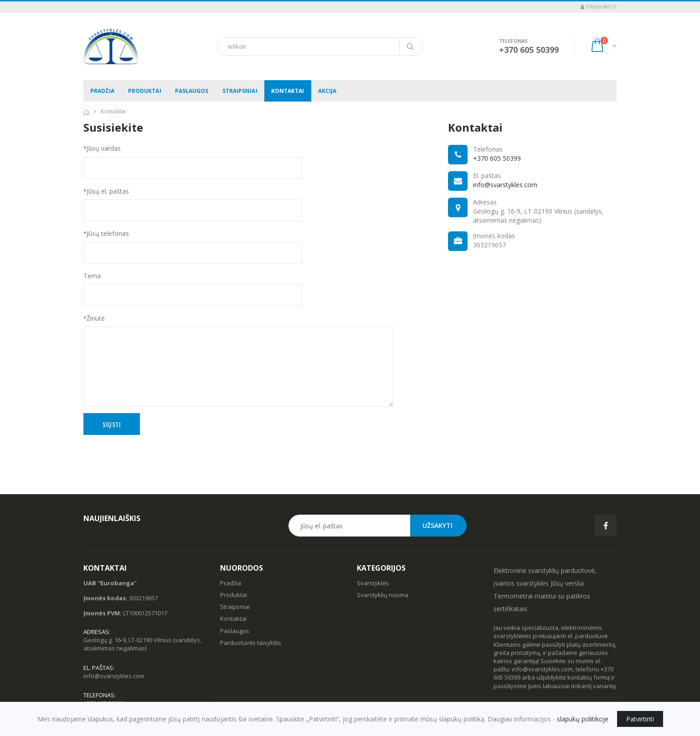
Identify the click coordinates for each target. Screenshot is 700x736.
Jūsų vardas (102, 148)
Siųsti (112, 424)
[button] (603, 46)
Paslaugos (192, 91)
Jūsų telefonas (106, 233)
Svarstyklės (373, 583)
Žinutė (94, 318)
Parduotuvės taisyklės (251, 643)
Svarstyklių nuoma (383, 595)
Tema (92, 276)
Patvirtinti (640, 719)
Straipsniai (240, 91)
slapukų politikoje (583, 719)
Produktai (145, 91)
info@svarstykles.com (505, 185)
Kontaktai (288, 91)
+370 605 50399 (497, 158)
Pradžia (102, 91)
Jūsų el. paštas (106, 191)
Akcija (327, 91)
